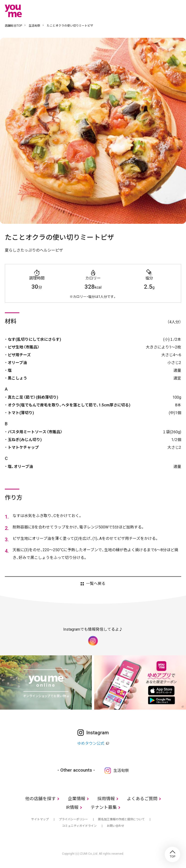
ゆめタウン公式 (91, 743)
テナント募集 (104, 807)
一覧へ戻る (96, 584)
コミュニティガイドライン (79, 826)
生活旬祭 (34, 26)
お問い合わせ (116, 826)
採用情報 (106, 799)
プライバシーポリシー (73, 819)
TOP (172, 854)
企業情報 (77, 799)
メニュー (178, 11)
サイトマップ (40, 819)
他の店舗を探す (40, 799)
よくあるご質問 (142, 799)
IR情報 (72, 807)
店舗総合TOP (13, 26)
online (163, 11)
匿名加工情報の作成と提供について (121, 819)
